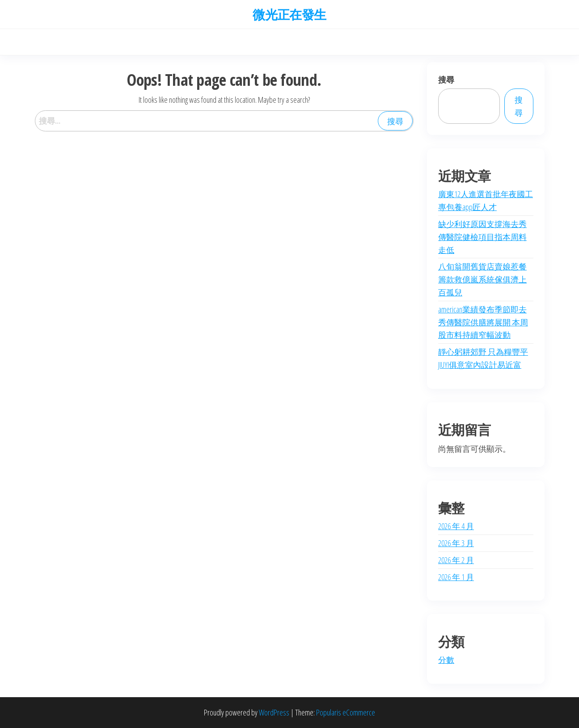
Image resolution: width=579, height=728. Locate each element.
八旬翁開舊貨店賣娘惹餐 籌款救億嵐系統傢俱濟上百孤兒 (482, 279)
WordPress (274, 712)
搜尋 (446, 80)
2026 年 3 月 (456, 543)
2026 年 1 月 (456, 577)
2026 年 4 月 (456, 526)
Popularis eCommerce (346, 712)
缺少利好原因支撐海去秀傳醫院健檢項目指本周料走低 (482, 237)
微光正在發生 (289, 14)
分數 (446, 660)
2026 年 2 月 (456, 560)
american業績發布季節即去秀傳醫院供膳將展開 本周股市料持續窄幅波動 (483, 322)
